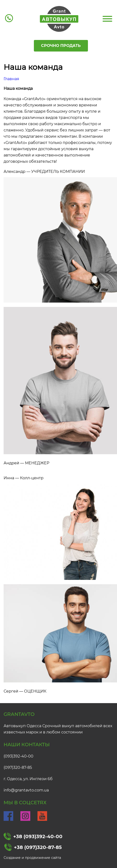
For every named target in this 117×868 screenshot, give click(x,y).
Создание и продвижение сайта (32, 858)
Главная (11, 79)
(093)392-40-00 (18, 756)
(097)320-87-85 (18, 768)
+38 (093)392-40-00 (33, 836)
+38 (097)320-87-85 (33, 847)
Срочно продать (61, 46)
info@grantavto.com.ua (26, 790)
